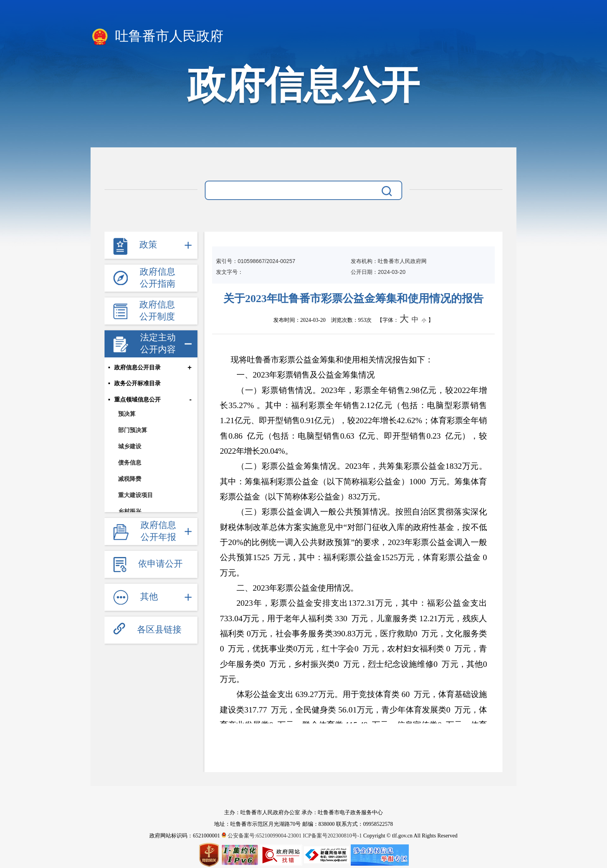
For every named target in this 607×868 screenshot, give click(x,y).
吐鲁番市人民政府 (157, 37)
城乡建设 (130, 447)
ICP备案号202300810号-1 (332, 836)
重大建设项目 (135, 495)
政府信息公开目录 (137, 367)
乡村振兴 (130, 512)
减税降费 (130, 479)
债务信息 (130, 463)
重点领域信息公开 (137, 400)
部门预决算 (133, 430)
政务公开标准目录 (137, 384)
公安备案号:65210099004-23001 (262, 836)
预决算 (127, 414)
